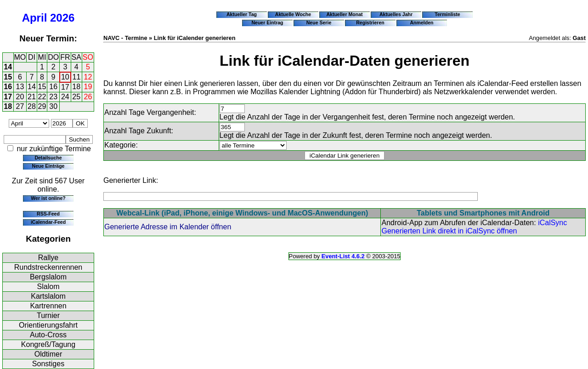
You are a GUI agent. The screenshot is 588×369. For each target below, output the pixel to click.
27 (20, 106)
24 (65, 97)
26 (88, 97)
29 (42, 106)
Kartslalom (48, 296)
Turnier (48, 315)
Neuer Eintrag (267, 23)
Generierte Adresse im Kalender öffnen (168, 227)
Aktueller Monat (344, 14)
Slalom (48, 287)
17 (65, 87)
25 (76, 97)
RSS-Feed (48, 214)
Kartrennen (48, 306)
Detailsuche (48, 158)
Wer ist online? (48, 198)
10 (65, 77)
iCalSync (552, 223)
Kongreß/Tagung (48, 344)
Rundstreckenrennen (48, 267)
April (35, 18)
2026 (62, 18)
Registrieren (370, 23)
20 (20, 97)
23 (53, 97)
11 (77, 77)
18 (76, 87)
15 (8, 77)
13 (20, 87)
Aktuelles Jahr (396, 14)
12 (88, 77)
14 (8, 67)
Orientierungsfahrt (48, 325)
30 (53, 106)
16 (8, 87)
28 (32, 106)
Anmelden (422, 23)
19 (88, 87)
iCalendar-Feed (48, 222)
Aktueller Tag (242, 14)
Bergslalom (48, 277)
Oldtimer (48, 354)
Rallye (48, 258)
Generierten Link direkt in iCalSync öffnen (449, 231)
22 (42, 97)
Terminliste (447, 14)
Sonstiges (48, 364)
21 (32, 97)
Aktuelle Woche (293, 14)
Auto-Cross (48, 335)
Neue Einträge (48, 166)
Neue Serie (319, 23)
